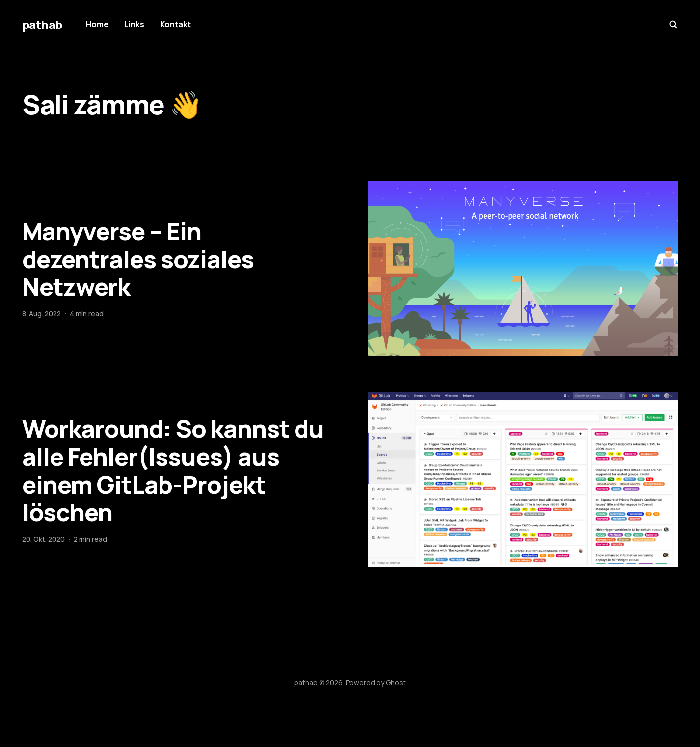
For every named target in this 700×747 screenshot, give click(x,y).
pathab (42, 25)
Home (97, 24)
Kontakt (175, 24)
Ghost (396, 682)
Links (134, 24)
